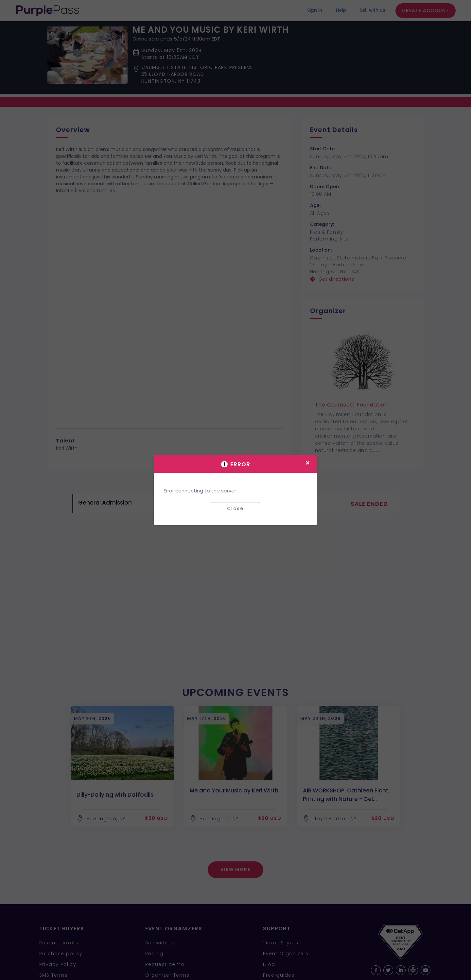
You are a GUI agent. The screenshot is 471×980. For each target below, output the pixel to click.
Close (235, 508)
